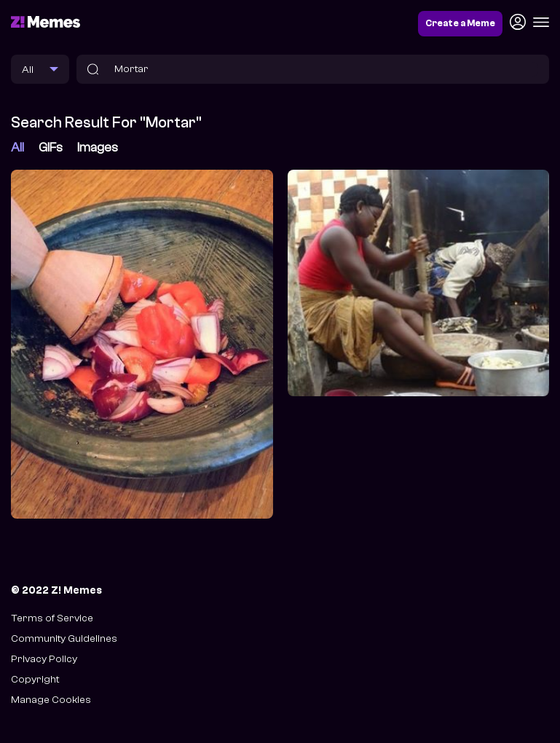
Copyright (35, 679)
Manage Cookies (51, 700)
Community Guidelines (64, 638)
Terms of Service (52, 618)
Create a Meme (460, 23)
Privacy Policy (44, 659)
